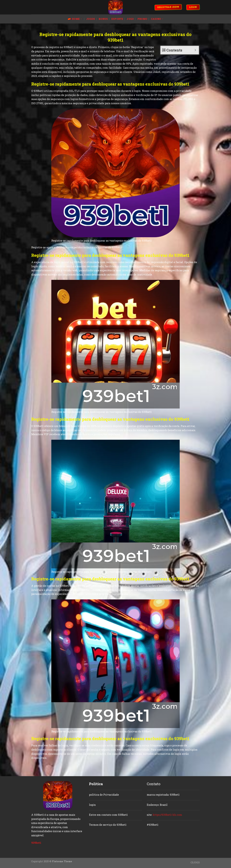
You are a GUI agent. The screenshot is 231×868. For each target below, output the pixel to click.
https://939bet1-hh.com (167, 815)
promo (142, 19)
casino (157, 19)
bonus (103, 19)
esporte (117, 19)
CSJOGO (195, 862)
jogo (130, 19)
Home (75, 19)
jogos (91, 19)
